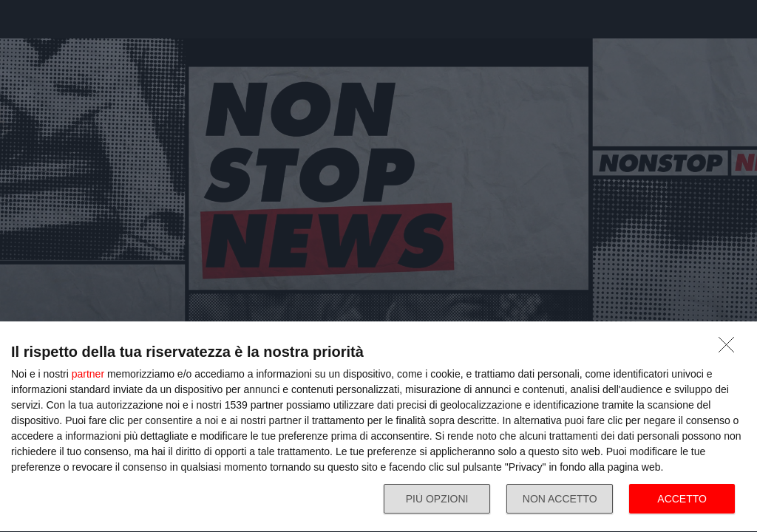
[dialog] (378, 427)
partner (88, 374)
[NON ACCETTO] (730, 349)
